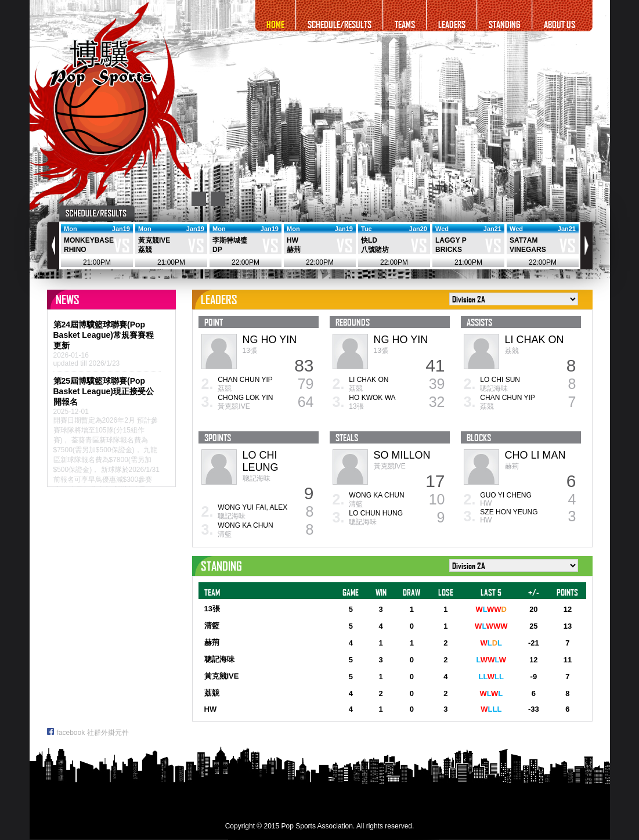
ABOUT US (559, 24)
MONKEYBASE (89, 240)
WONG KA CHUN (245, 525)
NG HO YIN (270, 340)
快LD (369, 240)
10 (437, 499)
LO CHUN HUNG (376, 513)
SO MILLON (402, 455)
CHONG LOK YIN (245, 398)
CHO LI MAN (535, 455)
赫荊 (294, 250)
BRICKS (449, 250)
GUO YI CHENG (506, 495)
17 (435, 481)
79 (306, 384)
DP (217, 250)
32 (437, 402)
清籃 (225, 534)
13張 (250, 351)
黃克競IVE (154, 240)
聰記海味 (494, 388)
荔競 (145, 250)
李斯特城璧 (230, 240)
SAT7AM (524, 240)
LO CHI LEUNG (261, 461)
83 (304, 365)
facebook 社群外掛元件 (88, 733)
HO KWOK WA (372, 398)
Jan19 (120, 229)
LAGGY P (451, 240)
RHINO (75, 250)
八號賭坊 (375, 250)
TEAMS (405, 24)
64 (306, 402)
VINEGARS (528, 250)
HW (293, 240)
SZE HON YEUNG (509, 512)
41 (435, 365)
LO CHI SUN (500, 380)
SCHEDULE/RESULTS (340, 24)
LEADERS (452, 24)
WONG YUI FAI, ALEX (252, 507)
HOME (275, 24)
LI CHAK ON (369, 380)
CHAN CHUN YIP (245, 380)
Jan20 (418, 229)
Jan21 (492, 229)
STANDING (505, 24)
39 (437, 384)
